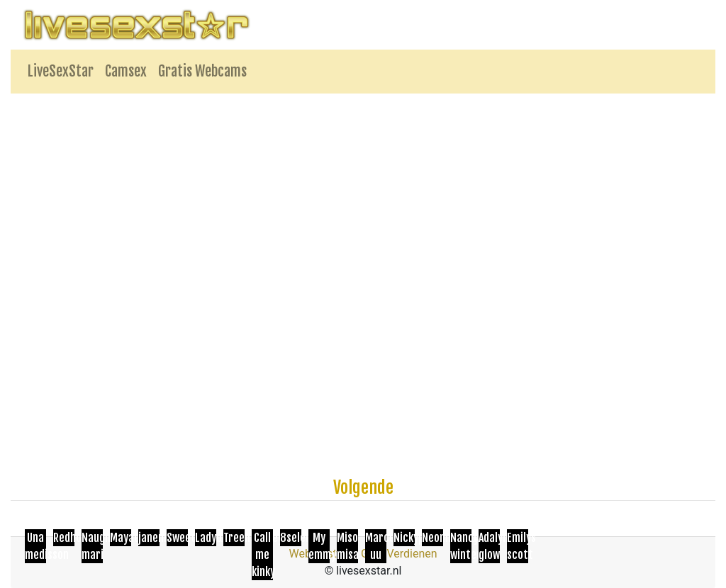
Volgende (363, 487)
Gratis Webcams (202, 71)
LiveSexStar (61, 71)
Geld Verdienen (399, 554)
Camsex (126, 71)
